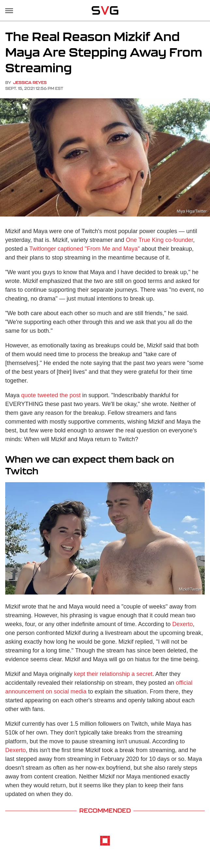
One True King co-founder (159, 240)
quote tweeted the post (51, 395)
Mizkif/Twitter (190, 589)
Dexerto (182, 624)
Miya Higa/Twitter (192, 211)
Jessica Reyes (30, 83)
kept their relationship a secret (113, 674)
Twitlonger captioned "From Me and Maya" (85, 249)
